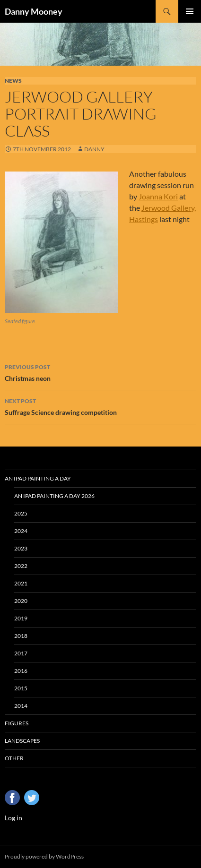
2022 (21, 566)
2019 (21, 618)
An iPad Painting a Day (38, 478)
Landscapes (22, 741)
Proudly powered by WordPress (44, 856)
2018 (21, 636)
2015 (21, 688)
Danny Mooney (34, 11)
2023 (21, 548)
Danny (94, 149)
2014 (21, 706)
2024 (21, 531)
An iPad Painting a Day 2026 (54, 496)
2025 (21, 513)
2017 (21, 653)
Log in (13, 818)
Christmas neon (100, 372)
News (13, 81)
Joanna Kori (158, 196)
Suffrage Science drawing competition (100, 406)
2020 (21, 601)
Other (14, 758)
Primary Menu (190, 11)
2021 (21, 583)
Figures (17, 723)
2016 (21, 671)
